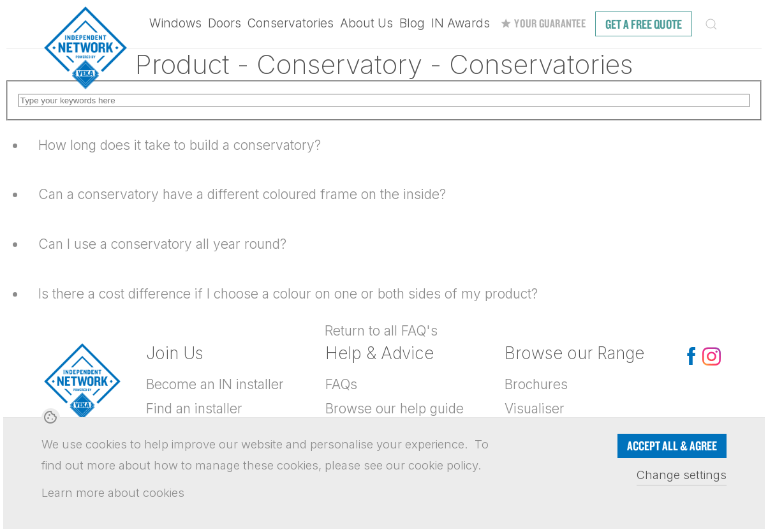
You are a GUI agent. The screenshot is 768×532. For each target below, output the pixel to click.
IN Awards (461, 23)
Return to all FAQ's (381, 331)
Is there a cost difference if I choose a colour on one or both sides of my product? (288, 294)
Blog (412, 23)
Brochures (536, 384)
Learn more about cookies (113, 492)
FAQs (341, 384)
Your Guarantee (543, 23)
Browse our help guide (395, 409)
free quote (644, 24)
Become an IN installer (215, 384)
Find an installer (194, 409)
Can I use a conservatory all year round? (162, 244)
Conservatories (291, 23)
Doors (225, 23)
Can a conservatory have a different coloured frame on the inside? (242, 194)
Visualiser (535, 409)
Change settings (682, 475)
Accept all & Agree (672, 446)
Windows (175, 23)
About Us (366, 23)
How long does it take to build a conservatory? (180, 145)
